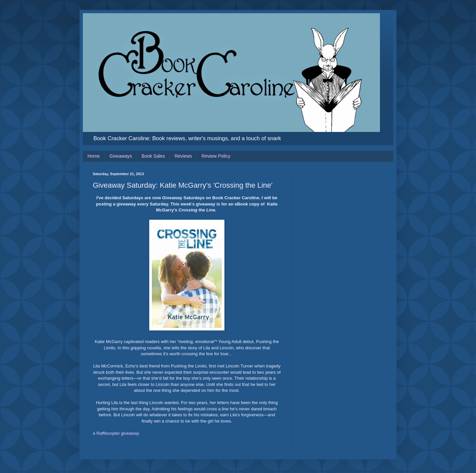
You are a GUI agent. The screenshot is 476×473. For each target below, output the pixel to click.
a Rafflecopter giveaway (116, 433)
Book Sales (153, 156)
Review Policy (216, 156)
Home (94, 156)
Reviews (183, 156)
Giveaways (120, 156)
